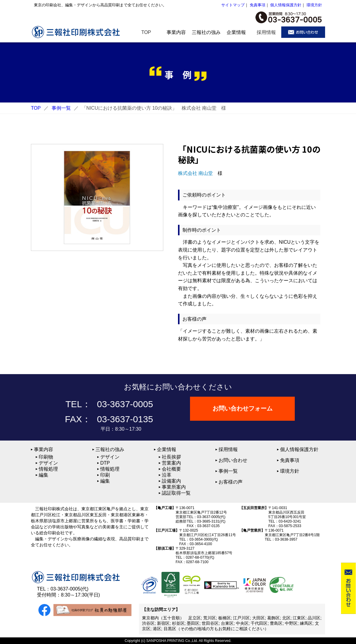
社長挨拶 (171, 457)
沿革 (167, 475)
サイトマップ (233, 5)
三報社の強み (110, 449)
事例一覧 (61, 108)
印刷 (105, 475)
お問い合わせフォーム (243, 409)
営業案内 (171, 463)
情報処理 (48, 469)
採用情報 (228, 449)
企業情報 (167, 449)
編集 (44, 475)
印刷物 (46, 457)
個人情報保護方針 (286, 5)
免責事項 (258, 5)
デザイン (48, 463)
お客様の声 (231, 482)
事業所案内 (174, 487)
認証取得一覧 (176, 493)
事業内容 (44, 449)
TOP (36, 108)
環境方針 (314, 5)
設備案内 (171, 481)
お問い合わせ (233, 460)
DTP (105, 463)
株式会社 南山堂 (195, 173)
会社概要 (171, 469)
